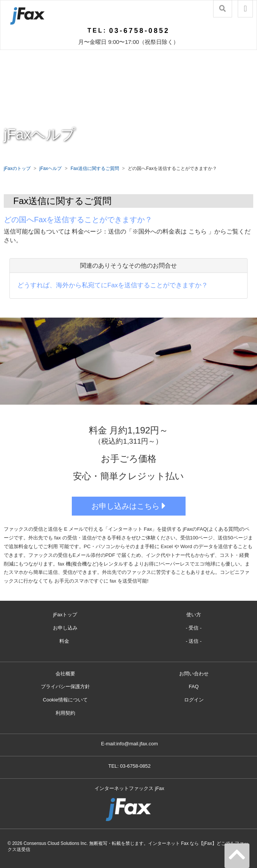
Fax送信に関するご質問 (95, 168)
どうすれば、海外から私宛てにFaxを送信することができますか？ (113, 285)
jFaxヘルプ (50, 168)
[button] (245, 9)
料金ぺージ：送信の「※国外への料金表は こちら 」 (143, 231)
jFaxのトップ (17, 168)
